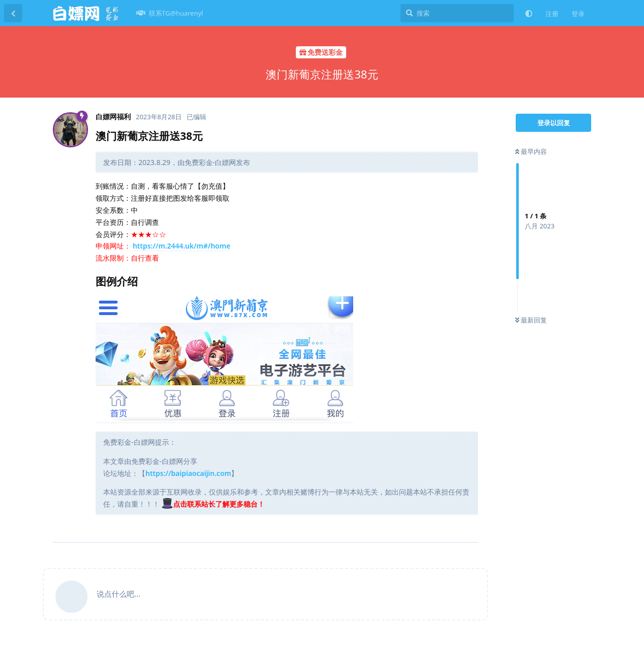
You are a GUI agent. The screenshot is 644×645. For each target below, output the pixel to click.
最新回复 (531, 320)
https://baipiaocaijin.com (188, 473)
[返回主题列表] (13, 13)
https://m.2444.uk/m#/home (182, 246)
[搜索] (457, 13)
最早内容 (531, 151)
